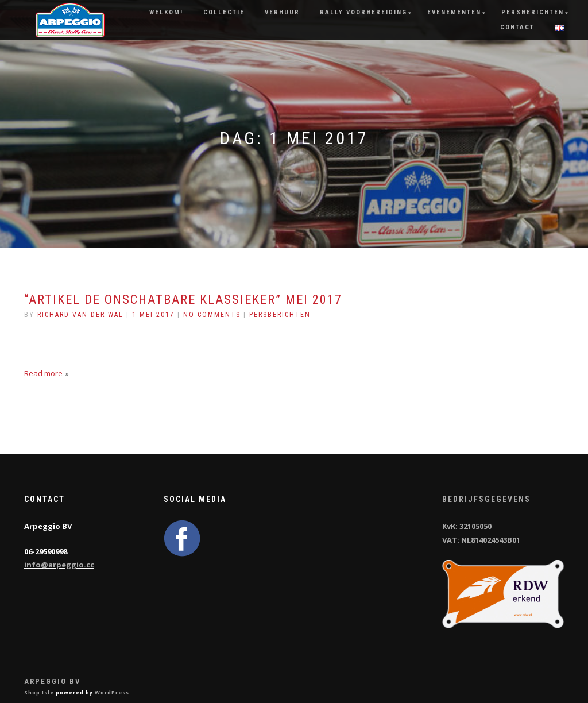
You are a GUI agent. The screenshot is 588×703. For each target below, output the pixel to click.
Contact (517, 27)
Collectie (224, 12)
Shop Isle (39, 692)
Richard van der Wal (80, 315)
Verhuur (282, 12)
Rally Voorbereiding (363, 12)
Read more (43, 373)
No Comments (212, 315)
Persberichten (533, 12)
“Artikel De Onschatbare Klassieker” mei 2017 (183, 300)
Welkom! (166, 12)
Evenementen (454, 12)
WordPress (112, 692)
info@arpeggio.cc (59, 565)
